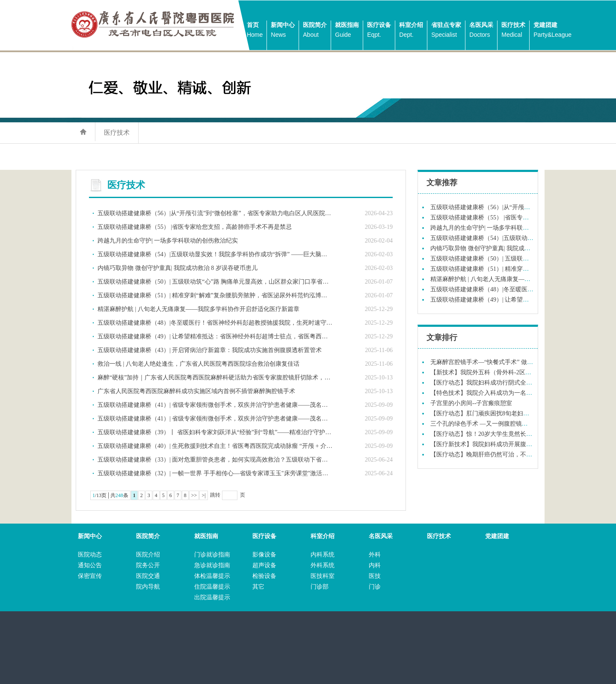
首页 (255, 31)
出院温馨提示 (212, 597)
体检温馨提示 (212, 576)
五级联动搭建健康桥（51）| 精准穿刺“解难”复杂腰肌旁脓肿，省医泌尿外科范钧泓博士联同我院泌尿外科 (215, 295)
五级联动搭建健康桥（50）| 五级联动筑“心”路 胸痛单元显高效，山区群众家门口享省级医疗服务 (215, 282)
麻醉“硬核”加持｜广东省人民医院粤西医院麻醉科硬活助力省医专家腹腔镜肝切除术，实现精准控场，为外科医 (215, 378)
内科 (375, 565)
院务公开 (148, 565)
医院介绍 (148, 555)
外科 (375, 555)
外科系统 (323, 565)
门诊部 (320, 587)
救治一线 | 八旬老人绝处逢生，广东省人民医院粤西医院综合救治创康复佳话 (198, 364)
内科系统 (323, 555)
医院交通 (148, 576)
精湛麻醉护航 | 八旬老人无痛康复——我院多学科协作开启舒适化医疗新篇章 (198, 309)
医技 (375, 576)
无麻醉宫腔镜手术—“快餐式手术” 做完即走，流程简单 (503, 362)
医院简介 (315, 31)
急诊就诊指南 (212, 565)
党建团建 (552, 31)
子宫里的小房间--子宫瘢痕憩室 (471, 403)
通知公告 (90, 565)
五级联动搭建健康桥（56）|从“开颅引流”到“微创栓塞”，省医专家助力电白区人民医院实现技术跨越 (215, 213)
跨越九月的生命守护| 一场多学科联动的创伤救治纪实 (168, 241)
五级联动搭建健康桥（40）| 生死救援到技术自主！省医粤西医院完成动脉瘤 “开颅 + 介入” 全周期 (215, 446)
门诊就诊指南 (212, 555)
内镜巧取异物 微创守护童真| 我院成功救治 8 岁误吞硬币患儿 (178, 268)
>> (194, 495)
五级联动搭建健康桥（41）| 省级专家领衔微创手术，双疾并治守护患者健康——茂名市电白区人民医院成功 (215, 405)
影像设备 (264, 555)
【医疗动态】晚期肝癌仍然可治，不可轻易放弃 (493, 455)
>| (203, 495)
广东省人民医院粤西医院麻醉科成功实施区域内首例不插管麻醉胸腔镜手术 (196, 391)
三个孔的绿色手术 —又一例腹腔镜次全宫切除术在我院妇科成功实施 (521, 424)
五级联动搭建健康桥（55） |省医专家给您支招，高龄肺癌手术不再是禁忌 (195, 227)
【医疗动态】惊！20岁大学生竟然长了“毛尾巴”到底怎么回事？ (514, 434)
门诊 (375, 587)
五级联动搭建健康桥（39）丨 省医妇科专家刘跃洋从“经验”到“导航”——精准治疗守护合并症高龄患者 (215, 432)
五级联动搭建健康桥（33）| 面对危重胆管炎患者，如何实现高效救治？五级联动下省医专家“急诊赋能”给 (215, 460)
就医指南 (347, 31)
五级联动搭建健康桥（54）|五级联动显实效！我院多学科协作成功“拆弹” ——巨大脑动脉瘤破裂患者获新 (215, 254)
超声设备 (264, 565)
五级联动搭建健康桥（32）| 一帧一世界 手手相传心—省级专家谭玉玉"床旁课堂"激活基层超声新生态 (215, 473)
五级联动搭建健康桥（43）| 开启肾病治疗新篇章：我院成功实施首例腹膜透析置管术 (210, 350)
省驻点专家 (446, 31)
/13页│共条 (110, 495)
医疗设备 (379, 31)
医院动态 (90, 555)
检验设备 (264, 576)
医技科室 (323, 576)
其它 (258, 587)
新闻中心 (283, 31)
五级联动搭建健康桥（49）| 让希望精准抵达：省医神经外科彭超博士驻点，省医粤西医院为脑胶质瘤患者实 (215, 336)
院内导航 (148, 587)
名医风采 (481, 31)
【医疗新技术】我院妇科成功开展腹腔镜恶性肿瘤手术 (502, 444)
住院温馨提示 (212, 587)
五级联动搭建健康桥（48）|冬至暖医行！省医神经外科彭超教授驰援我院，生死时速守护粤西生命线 (215, 323)
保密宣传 (90, 576)
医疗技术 (513, 31)
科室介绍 (411, 31)
